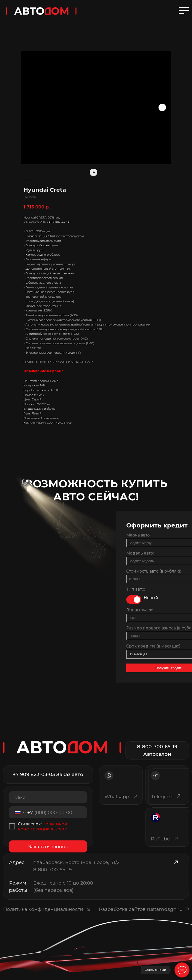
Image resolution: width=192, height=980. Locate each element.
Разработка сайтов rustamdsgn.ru (141, 909)
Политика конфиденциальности (43, 909)
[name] (48, 797)
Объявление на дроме (44, 371)
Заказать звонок (48, 846)
